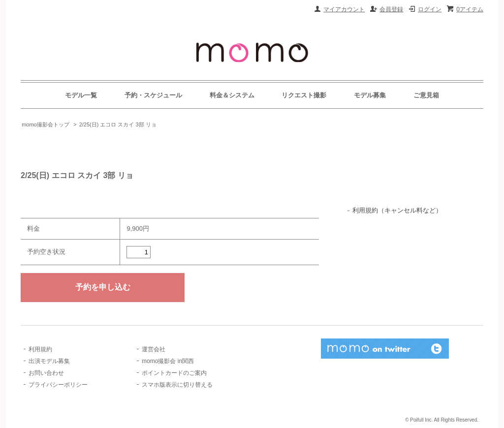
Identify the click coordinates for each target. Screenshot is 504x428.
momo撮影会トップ (46, 124)
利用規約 (40, 349)
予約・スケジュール (153, 95)
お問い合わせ (46, 373)
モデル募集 (370, 95)
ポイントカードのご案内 (174, 373)
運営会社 (154, 349)
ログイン (430, 9)
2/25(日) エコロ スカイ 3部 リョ (118, 124)
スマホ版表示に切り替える (177, 385)
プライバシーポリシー (58, 385)
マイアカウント (344, 9)
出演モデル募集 (49, 361)
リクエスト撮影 (304, 95)
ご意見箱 (426, 95)
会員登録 (391, 9)
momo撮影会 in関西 (168, 361)
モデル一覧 (81, 95)
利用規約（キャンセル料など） (397, 210)
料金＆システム (232, 95)
